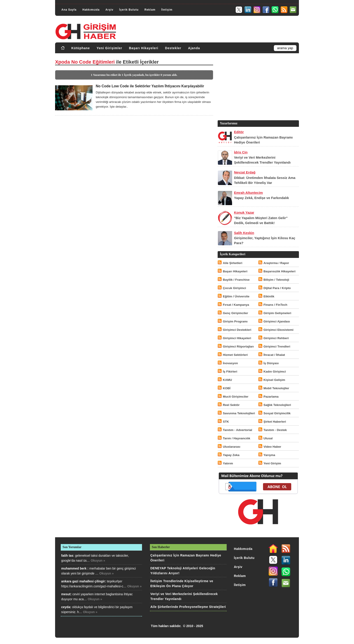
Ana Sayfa (69, 10)
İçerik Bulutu (129, 10)
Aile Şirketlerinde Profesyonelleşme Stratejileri (188, 607)
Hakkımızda (91, 10)
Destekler (173, 48)
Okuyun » (98, 561)
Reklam (150, 10)
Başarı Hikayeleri (144, 48)
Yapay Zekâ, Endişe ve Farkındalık (261, 198)
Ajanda (194, 48)
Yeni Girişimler (109, 48)
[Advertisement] (258, 88)
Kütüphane (81, 48)
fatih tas (67, 556)
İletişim (167, 10)
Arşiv (109, 10)
